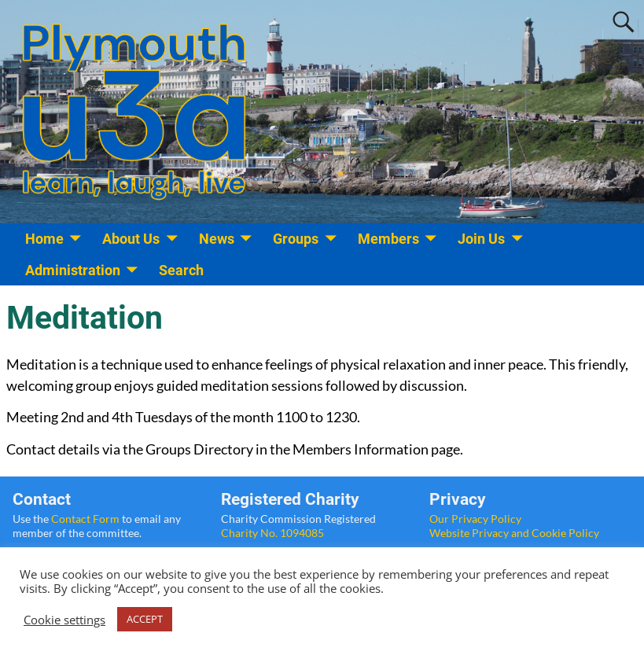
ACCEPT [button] (145, 619)
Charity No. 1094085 (272, 533)
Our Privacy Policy (475, 519)
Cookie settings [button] (64, 620)
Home (44, 239)
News (217, 239)
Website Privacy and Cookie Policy (514, 533)
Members (388, 239)
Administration (73, 270)
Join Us (481, 239)
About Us (131, 239)
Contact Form (85, 519)
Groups (296, 239)
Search (181, 270)
